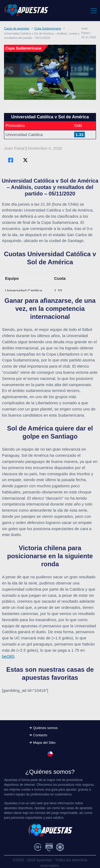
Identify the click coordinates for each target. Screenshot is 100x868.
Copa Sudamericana (47, 28)
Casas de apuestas (17, 28)
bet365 (8, 656)
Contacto (40, 735)
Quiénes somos (45, 728)
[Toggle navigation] (93, 10)
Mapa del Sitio (44, 743)
